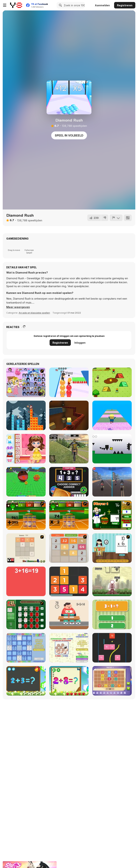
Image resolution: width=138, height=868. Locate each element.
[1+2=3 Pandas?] (112, 614)
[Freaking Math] (26, 581)
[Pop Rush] (69, 382)
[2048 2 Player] (26, 548)
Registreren (125, 5)
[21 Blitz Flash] (26, 614)
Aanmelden (102, 5)
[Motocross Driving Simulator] (69, 449)
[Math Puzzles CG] (112, 681)
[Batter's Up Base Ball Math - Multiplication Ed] (69, 515)
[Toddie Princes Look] (26, 449)
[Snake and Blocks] (112, 648)
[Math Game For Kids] (26, 681)
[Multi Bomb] (112, 581)
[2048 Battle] (69, 548)
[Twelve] (69, 581)
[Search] (60, 5)
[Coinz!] (69, 648)
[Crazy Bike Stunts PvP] (112, 482)
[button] (18, 307)
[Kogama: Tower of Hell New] (69, 415)
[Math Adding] (112, 515)
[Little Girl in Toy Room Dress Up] (26, 382)
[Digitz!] (26, 648)
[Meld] (116, 218)
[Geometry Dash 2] (112, 449)
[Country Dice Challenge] (69, 482)
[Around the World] (112, 548)
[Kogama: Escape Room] (112, 415)
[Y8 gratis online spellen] (16, 5)
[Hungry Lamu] (112, 382)
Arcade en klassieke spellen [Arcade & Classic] (34, 313)
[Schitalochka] (69, 681)
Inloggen (80, 343)
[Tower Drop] (26, 415)
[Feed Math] (69, 614)
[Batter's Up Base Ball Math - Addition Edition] (26, 515)
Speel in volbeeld (69, 135)
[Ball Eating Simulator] (26, 482)
